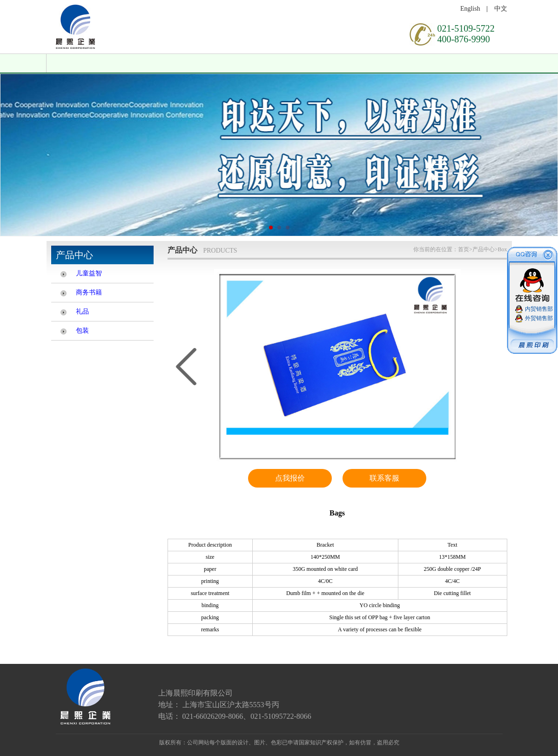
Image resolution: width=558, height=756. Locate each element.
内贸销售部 (539, 309)
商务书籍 (89, 292)
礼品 (82, 311)
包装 (82, 331)
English (470, 9)
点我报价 (290, 478)
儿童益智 (89, 273)
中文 (501, 9)
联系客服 (384, 478)
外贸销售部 (539, 318)
